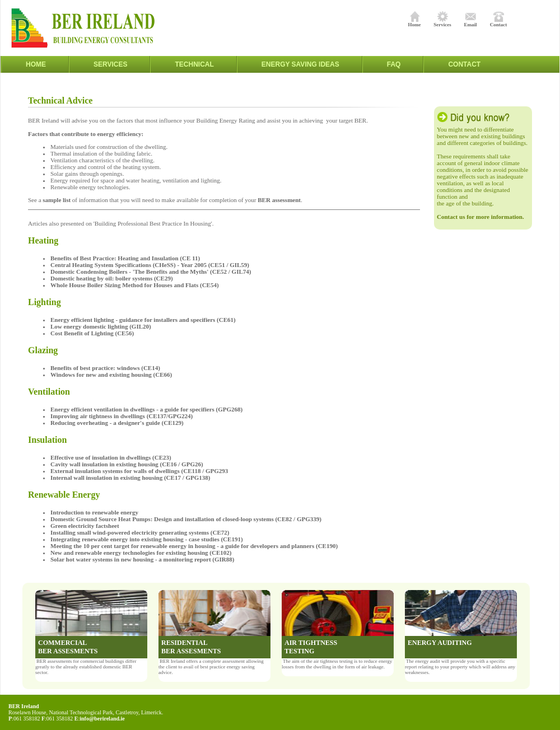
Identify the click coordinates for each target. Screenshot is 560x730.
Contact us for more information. (480, 217)
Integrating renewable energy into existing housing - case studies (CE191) (149, 539)
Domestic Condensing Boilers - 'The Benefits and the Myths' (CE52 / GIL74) (151, 272)
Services (442, 22)
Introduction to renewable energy (94, 512)
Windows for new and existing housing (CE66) (111, 375)
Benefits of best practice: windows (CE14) (107, 368)
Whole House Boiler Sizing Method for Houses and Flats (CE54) (136, 285)
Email (470, 22)
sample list (57, 200)
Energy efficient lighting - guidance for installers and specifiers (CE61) (144, 320)
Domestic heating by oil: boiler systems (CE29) (113, 278)
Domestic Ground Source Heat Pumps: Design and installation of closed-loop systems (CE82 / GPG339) (189, 519)
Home (415, 22)
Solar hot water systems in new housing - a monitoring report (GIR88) (142, 559)
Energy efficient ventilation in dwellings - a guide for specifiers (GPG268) (146, 409)
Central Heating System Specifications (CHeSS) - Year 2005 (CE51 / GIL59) (150, 265)
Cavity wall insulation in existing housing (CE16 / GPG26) (128, 464)
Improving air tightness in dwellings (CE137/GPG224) (122, 416)
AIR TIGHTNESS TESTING (311, 647)
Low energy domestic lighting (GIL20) (101, 326)
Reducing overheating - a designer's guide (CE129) (117, 423)
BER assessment (279, 200)
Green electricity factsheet (85, 526)
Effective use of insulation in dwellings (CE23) (111, 457)
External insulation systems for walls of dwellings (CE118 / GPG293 (139, 471)
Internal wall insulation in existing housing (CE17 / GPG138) (130, 478)
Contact (499, 22)
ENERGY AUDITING (440, 643)
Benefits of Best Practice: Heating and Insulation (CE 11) (125, 258)
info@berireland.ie (102, 719)
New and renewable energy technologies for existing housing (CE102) (141, 553)
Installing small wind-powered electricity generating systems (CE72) (142, 532)
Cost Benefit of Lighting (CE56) (92, 333)
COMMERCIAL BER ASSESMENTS (68, 647)
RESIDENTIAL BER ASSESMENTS (191, 647)
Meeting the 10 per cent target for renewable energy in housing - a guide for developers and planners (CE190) (194, 546)
